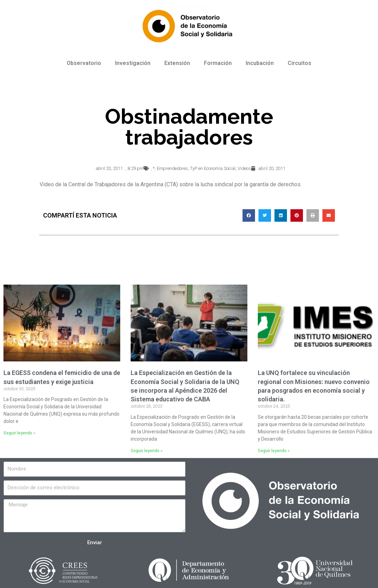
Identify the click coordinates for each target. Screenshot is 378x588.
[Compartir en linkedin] (281, 215)
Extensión (177, 63)
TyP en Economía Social (213, 168)
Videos (244, 168)
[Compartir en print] (313, 215)
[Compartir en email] (329, 215)
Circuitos (299, 63)
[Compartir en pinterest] (297, 215)
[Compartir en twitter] (265, 215)
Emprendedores (172, 168)
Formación (218, 63)
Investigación (133, 63)
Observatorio (84, 63)
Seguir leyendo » (19, 433)
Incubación (260, 63)
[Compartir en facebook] (249, 215)
